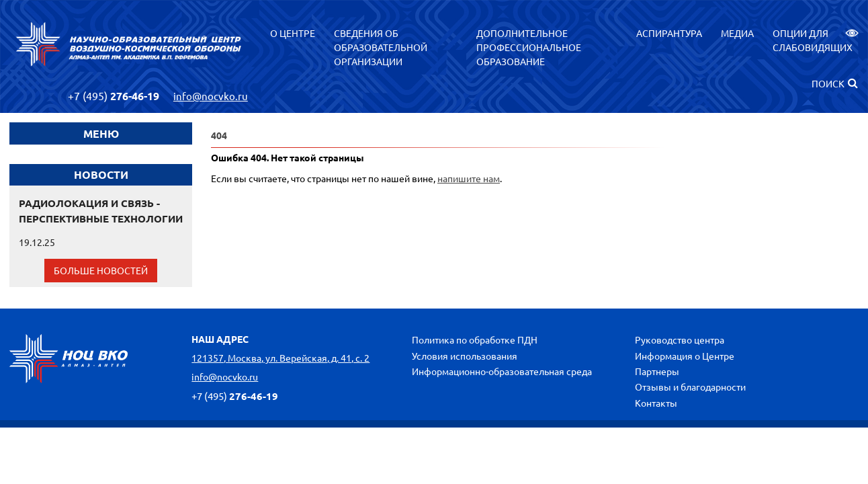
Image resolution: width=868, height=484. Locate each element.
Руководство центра (680, 339)
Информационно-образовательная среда (502, 371)
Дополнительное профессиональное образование (529, 47)
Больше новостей (101, 270)
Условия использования (465, 356)
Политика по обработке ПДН (475, 339)
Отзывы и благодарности (690, 387)
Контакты (656, 403)
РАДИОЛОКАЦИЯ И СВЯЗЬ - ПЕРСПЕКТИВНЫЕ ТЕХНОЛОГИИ (101, 211)
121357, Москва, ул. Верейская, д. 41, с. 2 (280, 358)
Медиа (737, 33)
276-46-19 (114, 96)
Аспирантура (669, 33)
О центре (293, 33)
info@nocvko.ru (211, 96)
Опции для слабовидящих (816, 40)
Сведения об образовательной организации (381, 47)
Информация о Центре (685, 356)
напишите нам (469, 178)
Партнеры (657, 371)
